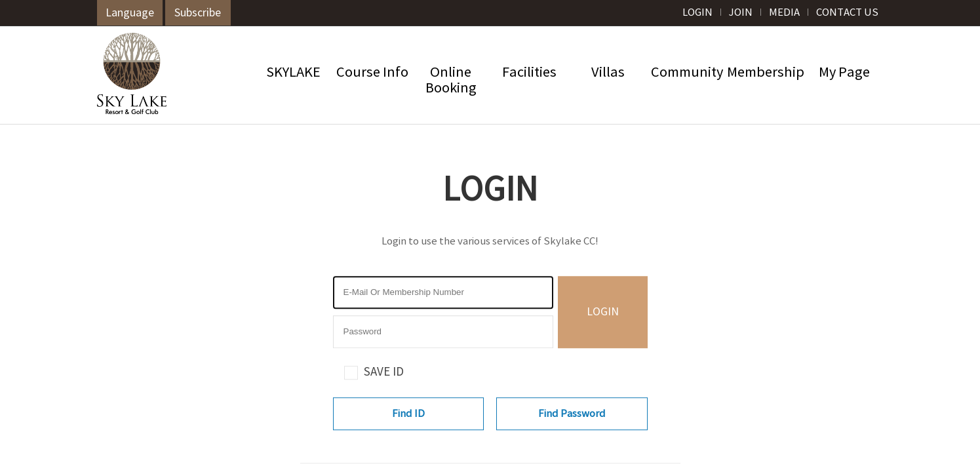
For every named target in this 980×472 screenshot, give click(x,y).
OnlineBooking (451, 81)
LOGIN (697, 13)
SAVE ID (384, 372)
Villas (608, 73)
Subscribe (198, 13)
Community (687, 73)
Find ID (408, 414)
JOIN (741, 13)
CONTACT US (847, 13)
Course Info (372, 73)
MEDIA (784, 13)
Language (130, 13)
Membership (766, 73)
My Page (844, 73)
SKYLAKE (293, 73)
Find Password (572, 414)
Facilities (529, 73)
